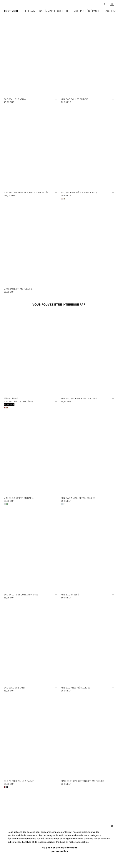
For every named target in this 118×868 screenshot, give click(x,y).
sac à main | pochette (58, 11)
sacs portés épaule (90, 11)
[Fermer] (112, 826)
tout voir (15, 11)
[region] (59, 844)
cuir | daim (32, 11)
